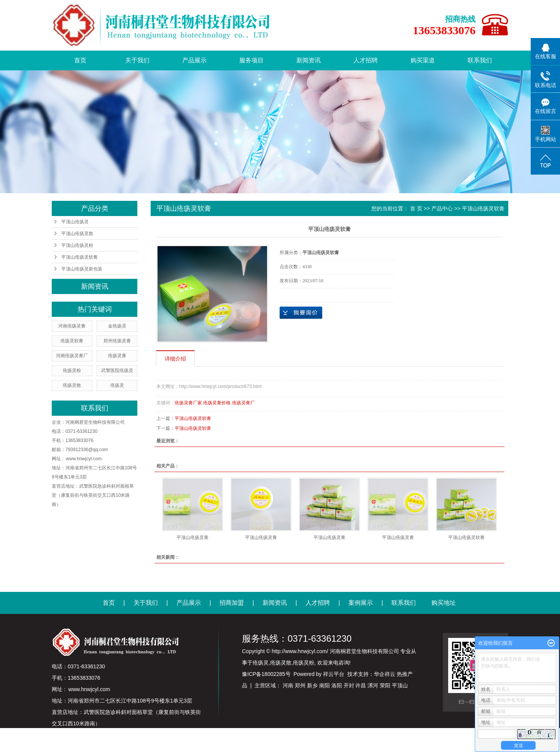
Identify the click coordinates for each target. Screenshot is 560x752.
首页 (80, 60)
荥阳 (385, 685)
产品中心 (442, 208)
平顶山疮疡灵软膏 (80, 257)
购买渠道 (423, 60)
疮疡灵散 (72, 385)
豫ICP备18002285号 (266, 674)
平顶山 (400, 685)
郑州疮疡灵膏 (117, 341)
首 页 (416, 208)
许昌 (361, 685)
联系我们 (480, 60)
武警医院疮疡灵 (117, 370)
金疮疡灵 (117, 326)
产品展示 (194, 60)
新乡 (312, 685)
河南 (288, 685)
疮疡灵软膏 (72, 341)
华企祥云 (385, 674)
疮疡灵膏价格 (217, 403)
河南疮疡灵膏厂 (72, 356)
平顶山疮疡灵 (75, 222)
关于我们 (137, 60)
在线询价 (301, 313)
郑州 (300, 685)
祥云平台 (334, 674)
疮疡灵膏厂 (243, 403)
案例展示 (361, 603)
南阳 (325, 685)
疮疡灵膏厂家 (188, 403)
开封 (349, 685)
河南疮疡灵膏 (72, 326)
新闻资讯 (309, 60)
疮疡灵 (117, 385)
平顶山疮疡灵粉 (77, 245)
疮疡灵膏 (117, 356)
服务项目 (251, 60)
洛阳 (337, 685)
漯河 (373, 685)
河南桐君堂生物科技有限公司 (95, 422)
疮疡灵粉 (72, 370)
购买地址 (444, 603)
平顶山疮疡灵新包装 (82, 269)
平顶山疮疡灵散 (77, 234)
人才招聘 (366, 60)
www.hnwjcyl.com (84, 459)
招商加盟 (232, 603)
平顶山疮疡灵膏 (192, 537)
